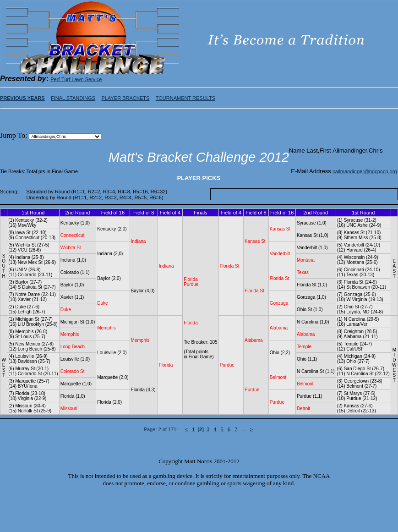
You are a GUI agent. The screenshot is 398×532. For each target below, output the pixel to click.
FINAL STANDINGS (73, 98)
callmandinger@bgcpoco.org (365, 171)
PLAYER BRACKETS (125, 98)
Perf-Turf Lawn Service (76, 79)
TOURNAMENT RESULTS (185, 98)
